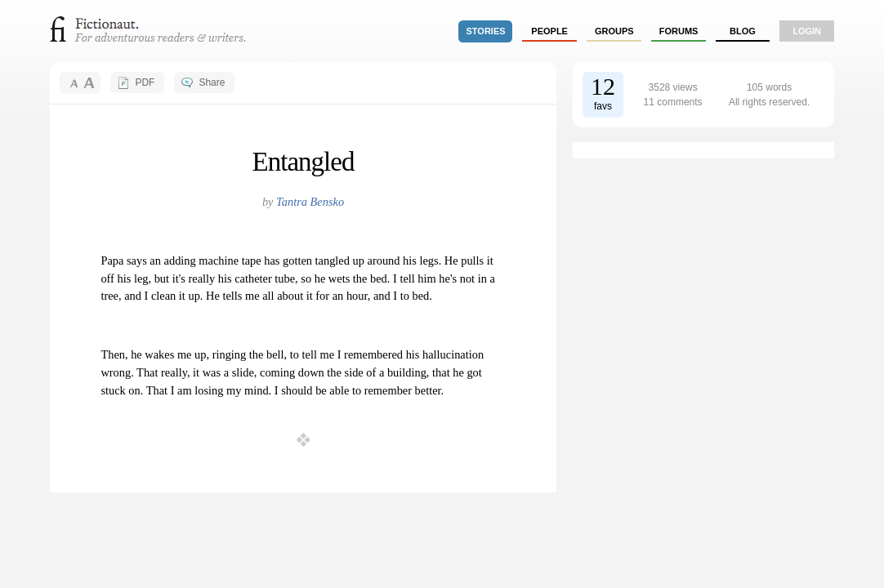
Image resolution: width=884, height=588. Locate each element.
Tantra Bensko (310, 202)
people (549, 31)
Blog (743, 31)
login (807, 31)
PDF (145, 82)
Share (212, 82)
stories (486, 31)
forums (679, 31)
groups (614, 31)
